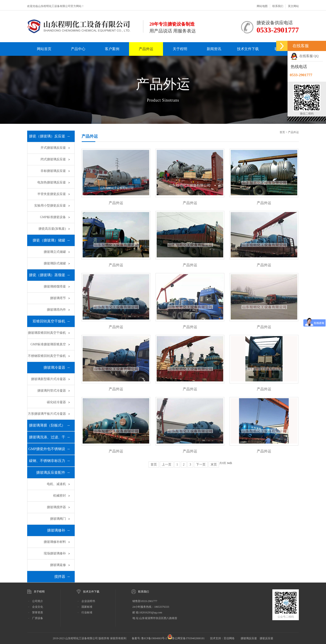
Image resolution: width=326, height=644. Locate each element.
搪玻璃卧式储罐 (55, 263)
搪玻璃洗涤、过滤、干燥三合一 (47, 439)
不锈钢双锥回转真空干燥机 (47, 356)
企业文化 (38, 607)
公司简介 (38, 601)
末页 (214, 465)
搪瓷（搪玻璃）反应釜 (47, 136)
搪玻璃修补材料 (55, 542)
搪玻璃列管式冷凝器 (52, 391)
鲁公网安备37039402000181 (188, 638)
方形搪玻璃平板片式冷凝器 (47, 414)
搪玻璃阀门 (58, 519)
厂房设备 (38, 618)
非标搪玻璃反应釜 (53, 171)
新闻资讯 (214, 49)
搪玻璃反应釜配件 (51, 472)
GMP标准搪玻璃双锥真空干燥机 (48, 346)
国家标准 (87, 607)
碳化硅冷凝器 (56, 402)
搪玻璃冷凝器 (54, 367)
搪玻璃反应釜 (249, 638)
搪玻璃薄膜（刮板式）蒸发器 (47, 427)
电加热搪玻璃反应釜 (52, 182)
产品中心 (78, 49)
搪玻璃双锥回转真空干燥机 (47, 333)
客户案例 (112, 49)
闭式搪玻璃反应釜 (53, 159)
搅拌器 (60, 577)
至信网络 (229, 638)
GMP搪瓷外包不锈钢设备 (47, 451)
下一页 (201, 465)
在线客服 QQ (305, 56)
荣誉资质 (38, 612)
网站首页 (44, 49)
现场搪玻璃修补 (55, 553)
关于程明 (180, 49)
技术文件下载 (248, 49)
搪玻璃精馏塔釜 (55, 287)
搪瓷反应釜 (266, 638)
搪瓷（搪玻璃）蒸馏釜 (47, 275)
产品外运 (146, 49)
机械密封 (60, 496)
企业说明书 (88, 601)
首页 (282, 132)
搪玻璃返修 (58, 565)
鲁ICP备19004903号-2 (154, 638)
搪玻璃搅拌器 (56, 507)
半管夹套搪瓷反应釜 (52, 194)
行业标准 (87, 612)
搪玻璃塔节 (58, 298)
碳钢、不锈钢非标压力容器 (47, 463)
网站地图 (262, 6)
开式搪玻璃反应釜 (53, 148)
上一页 (167, 465)
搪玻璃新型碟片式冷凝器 (48, 379)
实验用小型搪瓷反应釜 (50, 206)
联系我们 (278, 6)
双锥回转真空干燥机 (49, 321)
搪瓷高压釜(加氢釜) (52, 229)
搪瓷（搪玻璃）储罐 (49, 240)
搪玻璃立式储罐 (55, 252)
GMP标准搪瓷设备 (53, 217)
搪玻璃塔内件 (56, 310)
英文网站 (293, 6)
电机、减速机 (56, 484)
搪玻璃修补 (56, 530)
